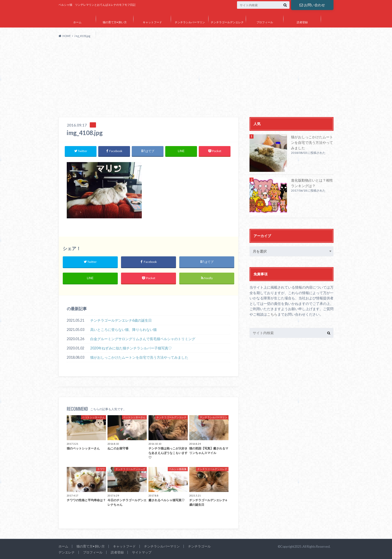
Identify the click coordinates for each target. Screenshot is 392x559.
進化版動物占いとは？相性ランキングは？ (312, 183)
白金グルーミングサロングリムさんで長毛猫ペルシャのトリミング (143, 339)
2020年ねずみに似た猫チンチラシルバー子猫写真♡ (131, 348)
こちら (272, 314)
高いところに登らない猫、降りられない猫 (123, 330)
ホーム (77, 22)
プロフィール (265, 22)
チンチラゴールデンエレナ (227, 22)
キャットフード (152, 22)
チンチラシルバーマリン (190, 22)
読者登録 (302, 22)
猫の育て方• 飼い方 (115, 22)
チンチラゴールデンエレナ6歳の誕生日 (121, 320)
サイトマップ (77, 37)
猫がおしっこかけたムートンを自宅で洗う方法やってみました (139, 357)
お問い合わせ (312, 5)
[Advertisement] (196, 80)
